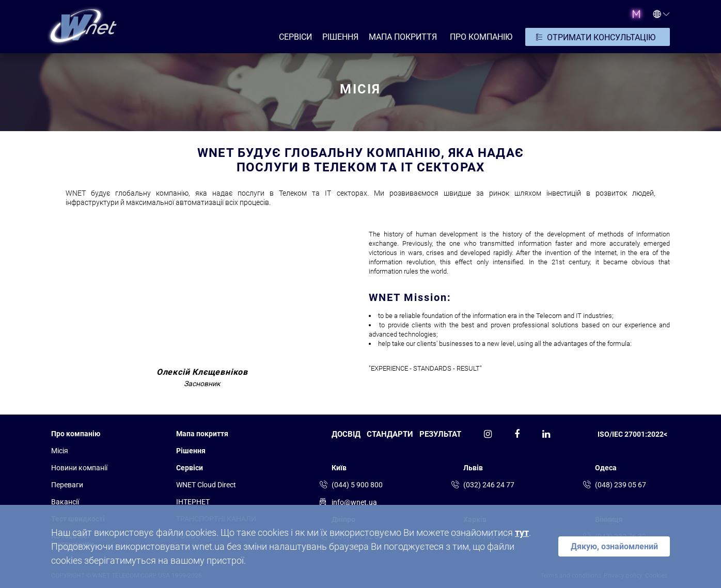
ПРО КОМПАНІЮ (481, 37)
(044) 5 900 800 (357, 485)
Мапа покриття (403, 37)
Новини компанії (79, 468)
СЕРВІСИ (295, 37)
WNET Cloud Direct (206, 485)
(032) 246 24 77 (489, 485)
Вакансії (65, 502)
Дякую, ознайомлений (614, 546)
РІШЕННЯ (340, 37)
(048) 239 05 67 (621, 485)
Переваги (67, 485)
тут (522, 533)
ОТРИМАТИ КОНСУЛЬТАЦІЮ (601, 37)
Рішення (191, 451)
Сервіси (190, 468)
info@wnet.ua (354, 502)
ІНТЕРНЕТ (193, 502)
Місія (60, 451)
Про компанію (76, 434)
